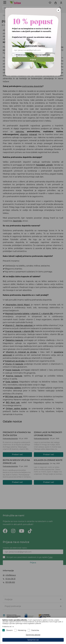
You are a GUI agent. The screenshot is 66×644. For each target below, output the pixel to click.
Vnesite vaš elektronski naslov (28, 46)
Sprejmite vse (33, 640)
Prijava (33, 59)
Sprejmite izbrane (33, 635)
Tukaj (48, 55)
